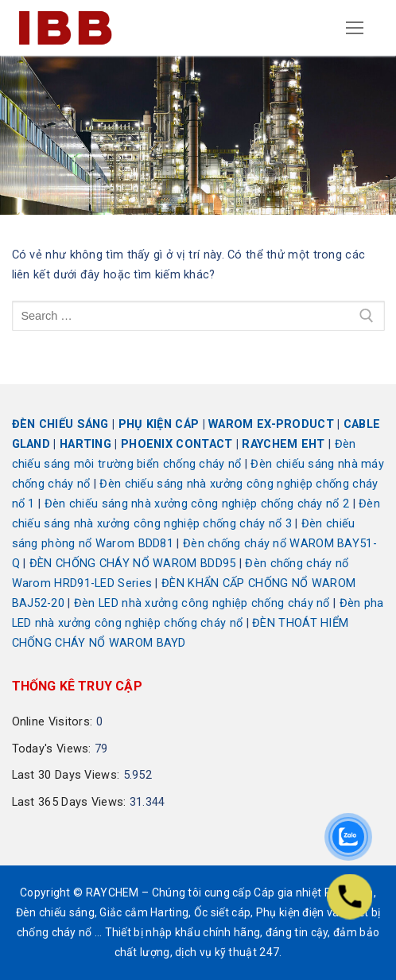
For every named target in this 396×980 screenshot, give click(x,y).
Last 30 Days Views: (68, 775)
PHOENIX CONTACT (177, 444)
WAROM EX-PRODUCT (271, 424)
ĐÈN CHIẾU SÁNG (60, 424)
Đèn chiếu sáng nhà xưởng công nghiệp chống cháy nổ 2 (197, 504)
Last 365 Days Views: (71, 802)
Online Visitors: (54, 722)
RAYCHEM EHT (283, 444)
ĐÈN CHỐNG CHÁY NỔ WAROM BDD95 (133, 564)
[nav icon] (355, 28)
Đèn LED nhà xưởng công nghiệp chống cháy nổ (202, 603)
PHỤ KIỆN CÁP (159, 424)
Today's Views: (54, 749)
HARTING (85, 444)
